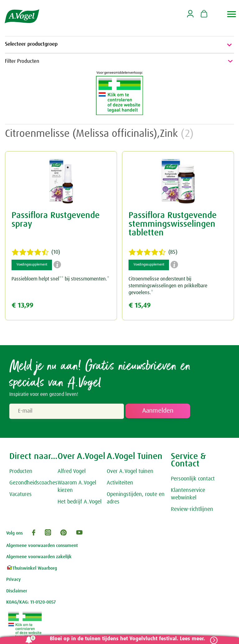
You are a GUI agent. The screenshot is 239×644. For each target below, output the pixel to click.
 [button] (232, 14)
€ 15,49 (140, 307)
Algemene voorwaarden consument (42, 547)
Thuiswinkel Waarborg (32, 569)
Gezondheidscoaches (33, 484)
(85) (153, 253)
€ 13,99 (22, 307)
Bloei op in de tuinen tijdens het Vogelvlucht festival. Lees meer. (126, 639)
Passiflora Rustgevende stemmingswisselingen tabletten (173, 225)
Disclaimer (17, 592)
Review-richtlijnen (192, 510)
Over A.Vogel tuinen (130, 472)
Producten (21, 472)
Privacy (14, 581)
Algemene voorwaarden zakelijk (39, 558)
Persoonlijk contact (193, 480)
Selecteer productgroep (119, 45)
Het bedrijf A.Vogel (80, 503)
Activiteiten (120, 484)
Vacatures (21, 495)
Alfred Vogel (72, 472)
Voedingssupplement (32, 266)
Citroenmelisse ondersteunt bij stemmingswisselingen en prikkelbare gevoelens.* (168, 287)
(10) (36, 253)
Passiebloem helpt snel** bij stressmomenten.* (60, 280)
